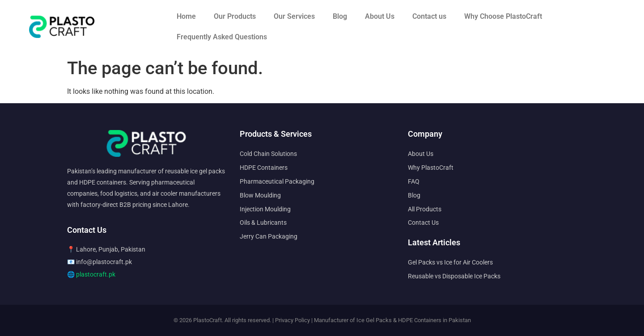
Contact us (429, 16)
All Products (425, 209)
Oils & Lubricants (263, 223)
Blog (340, 16)
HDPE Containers (264, 168)
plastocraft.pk (96, 274)
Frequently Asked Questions (222, 37)
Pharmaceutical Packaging (277, 181)
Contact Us (423, 223)
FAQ (414, 181)
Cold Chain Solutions (268, 154)
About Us (380, 16)
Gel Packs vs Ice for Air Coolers (450, 262)
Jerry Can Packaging (269, 236)
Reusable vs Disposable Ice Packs (454, 276)
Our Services (294, 16)
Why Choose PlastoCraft (503, 16)
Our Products (235, 16)
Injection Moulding (265, 209)
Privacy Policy (292, 320)
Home (186, 16)
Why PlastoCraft (431, 168)
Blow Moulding (260, 195)
